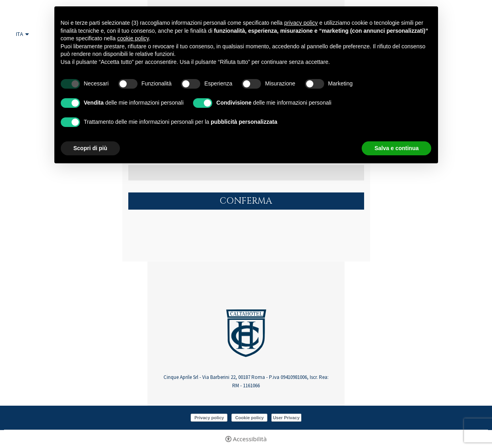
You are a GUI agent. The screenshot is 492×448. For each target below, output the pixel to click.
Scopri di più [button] (91, 148)
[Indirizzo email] (246, 173)
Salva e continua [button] (396, 148)
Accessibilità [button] (250, 439)
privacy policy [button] (301, 23)
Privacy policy (209, 418)
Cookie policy (249, 418)
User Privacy (286, 418)
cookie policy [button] (133, 38)
